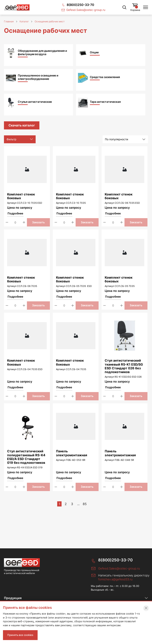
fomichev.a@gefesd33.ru (115, 579)
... (78, 504)
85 (85, 504)
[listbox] (125, 139)
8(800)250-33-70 (115, 560)
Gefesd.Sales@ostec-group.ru (119, 568)
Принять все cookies (20, 635)
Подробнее (15, 213)
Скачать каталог (22, 125)
